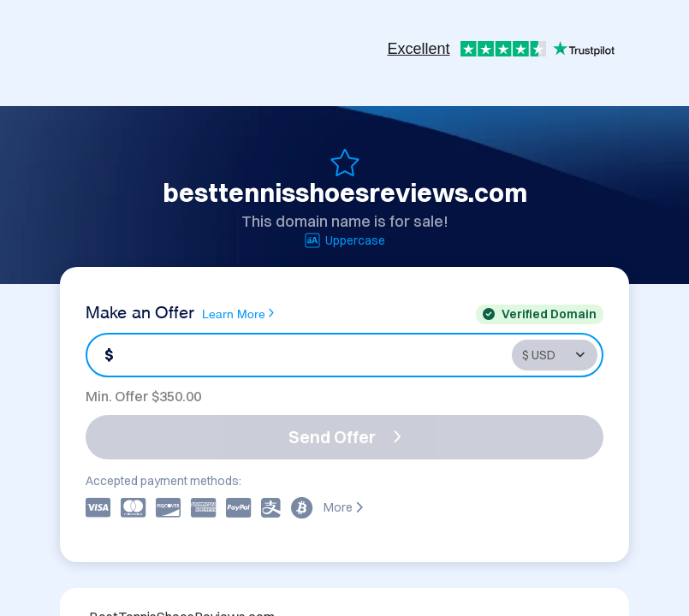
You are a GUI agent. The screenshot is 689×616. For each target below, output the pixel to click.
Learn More (238, 313)
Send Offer (345, 437)
